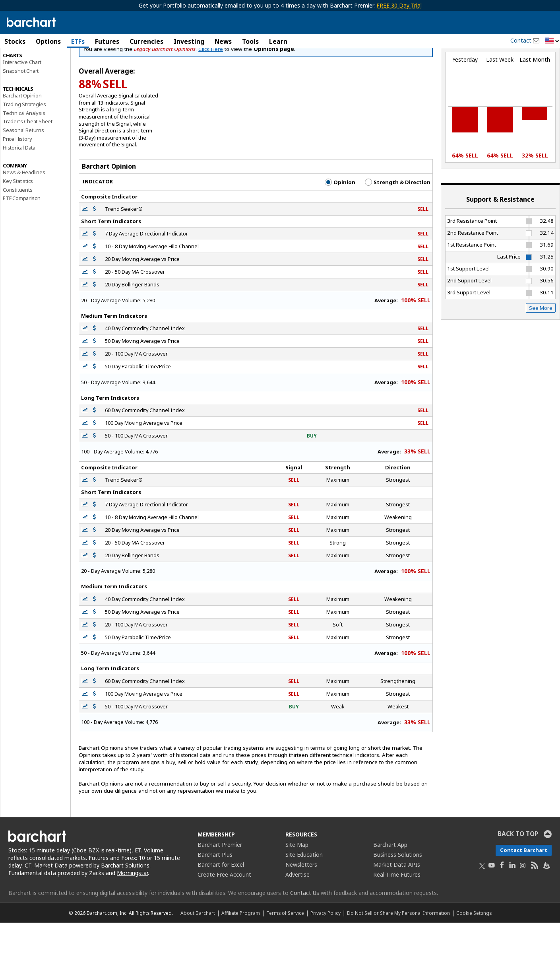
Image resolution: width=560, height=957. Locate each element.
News (223, 41)
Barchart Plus (215, 889)
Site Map (297, 879)
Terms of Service (285, 947)
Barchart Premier (220, 879)
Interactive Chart (22, 96)
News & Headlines (24, 206)
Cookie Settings (474, 947)
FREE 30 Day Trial (399, 5)
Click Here (211, 83)
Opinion (340, 216)
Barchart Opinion (22, 130)
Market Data (51, 900)
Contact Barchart (524, 884)
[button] (552, 41)
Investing (189, 41)
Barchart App (390, 879)
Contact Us (305, 927)
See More (541, 342)
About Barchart (198, 947)
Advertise (297, 909)
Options (48, 41)
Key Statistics (18, 215)
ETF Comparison (22, 232)
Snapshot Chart (21, 105)
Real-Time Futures (397, 909)
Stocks (15, 41)
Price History (17, 173)
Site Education (304, 889)
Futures (107, 41)
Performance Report (26, 71)
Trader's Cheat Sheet (28, 156)
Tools (250, 41)
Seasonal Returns (23, 164)
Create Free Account (224, 909)
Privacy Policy (326, 947)
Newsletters (301, 899)
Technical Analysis (24, 147)
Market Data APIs (397, 899)
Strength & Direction (398, 216)
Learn (278, 41)
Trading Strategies (24, 138)
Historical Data (19, 181)
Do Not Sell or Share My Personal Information (398, 947)
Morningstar (132, 907)
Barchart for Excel (221, 899)
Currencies (146, 41)
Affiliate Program (241, 947)
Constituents (18, 224)
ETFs (78, 41)
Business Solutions (398, 889)
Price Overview (20, 62)
